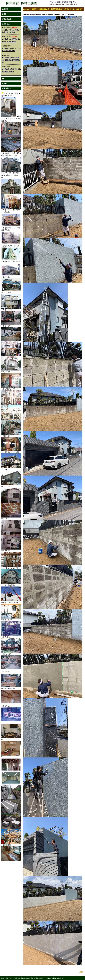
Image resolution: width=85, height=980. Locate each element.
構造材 (4, 14)
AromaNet (60, 978)
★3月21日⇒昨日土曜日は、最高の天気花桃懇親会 (11, 60)
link (3, 79)
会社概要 (5, 9)
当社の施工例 (7, 19)
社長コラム (6, 24)
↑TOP (81, 972)
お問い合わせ (7, 88)
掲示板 (4, 84)
